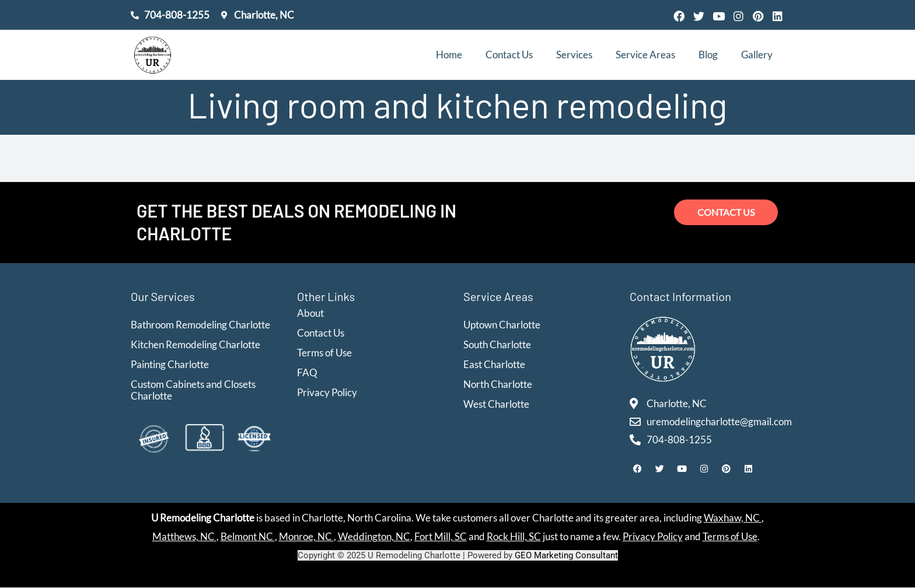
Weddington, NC (374, 537)
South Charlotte (497, 344)
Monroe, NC (306, 537)
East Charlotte (494, 364)
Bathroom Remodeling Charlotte (200, 325)
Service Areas (645, 55)
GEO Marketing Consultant (566, 556)
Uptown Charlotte (502, 325)
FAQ (307, 372)
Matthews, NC (184, 537)
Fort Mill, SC (441, 537)
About (310, 313)
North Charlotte (498, 384)
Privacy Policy (327, 392)
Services (574, 55)
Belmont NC (248, 537)
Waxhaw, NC (733, 518)
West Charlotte (496, 404)
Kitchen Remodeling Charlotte (195, 344)
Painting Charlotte (170, 364)
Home (449, 55)
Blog (708, 55)
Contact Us (509, 55)
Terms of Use (324, 353)
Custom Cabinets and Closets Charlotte (193, 390)
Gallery (757, 55)
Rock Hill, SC (514, 537)
